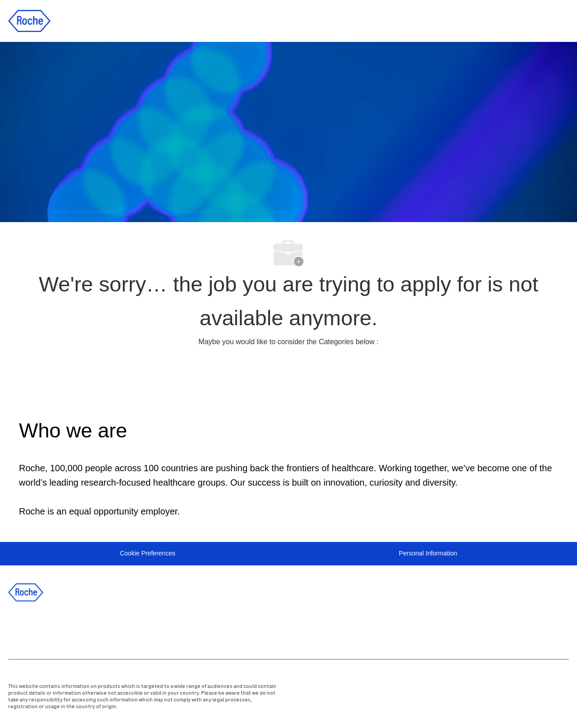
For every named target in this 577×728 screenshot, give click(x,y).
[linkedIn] (45, 628)
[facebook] (20, 628)
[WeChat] (142, 628)
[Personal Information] (428, 554)
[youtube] (118, 628)
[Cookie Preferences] (148, 554)
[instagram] (93, 628)
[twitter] (69, 628)
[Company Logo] (29, 20)
